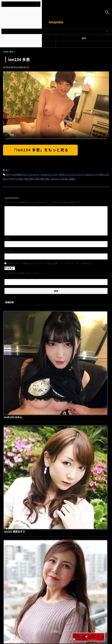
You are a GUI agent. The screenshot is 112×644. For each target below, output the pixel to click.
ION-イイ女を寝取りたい (16, 175)
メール (9, 251)
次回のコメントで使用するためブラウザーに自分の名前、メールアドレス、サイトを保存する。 (50, 263)
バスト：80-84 (58, 175)
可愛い (21, 179)
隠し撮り (65, 179)
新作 (84, 38)
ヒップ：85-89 (84, 175)
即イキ (14, 179)
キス (49, 175)
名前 (8, 239)
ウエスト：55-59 (39, 175)
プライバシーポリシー (54, 566)
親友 (42, 179)
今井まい (102, 175)
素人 (7, 170)
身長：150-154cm (53, 179)
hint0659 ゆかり (58, 411)
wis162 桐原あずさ (60, 362)
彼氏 (31, 179)
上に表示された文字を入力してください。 (24, 273)
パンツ (75, 175)
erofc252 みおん (58, 313)
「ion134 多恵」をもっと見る (40, 150)
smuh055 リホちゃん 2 (62, 460)
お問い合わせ (71, 566)
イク (29, 175)
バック (68, 175)
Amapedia (56, 22)
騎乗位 (72, 179)
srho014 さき (56, 509)
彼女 (26, 179)
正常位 (37, 179)
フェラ (94, 175)
